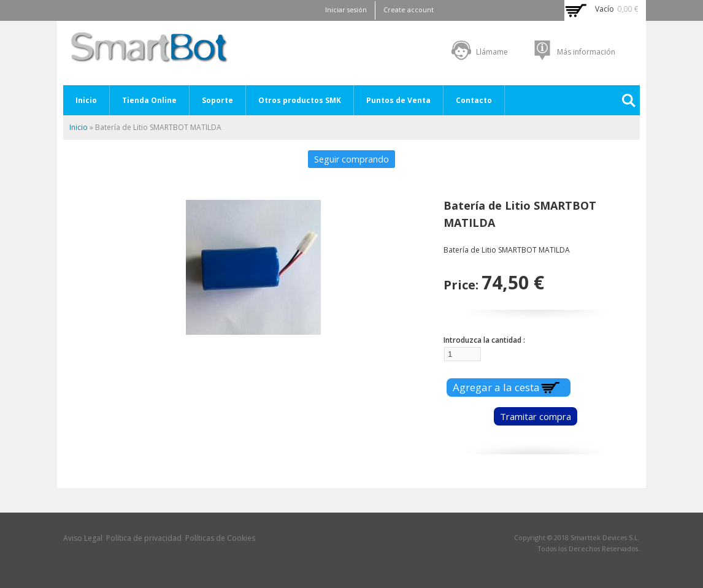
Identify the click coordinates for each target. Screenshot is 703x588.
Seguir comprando (351, 159)
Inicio (86, 100)
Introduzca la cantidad (483, 340)
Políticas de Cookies (220, 538)
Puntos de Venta (398, 100)
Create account (409, 10)
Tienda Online (149, 100)
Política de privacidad (144, 538)
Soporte (217, 100)
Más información (586, 52)
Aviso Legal (83, 538)
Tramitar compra (536, 416)
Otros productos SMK (300, 100)
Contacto (474, 100)
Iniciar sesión (346, 10)
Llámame (492, 52)
